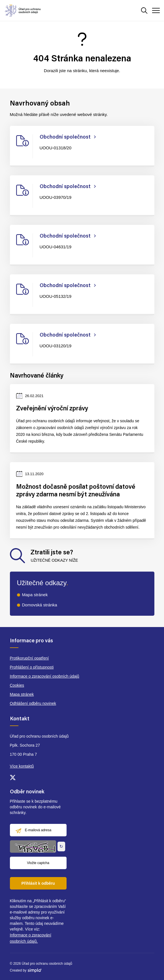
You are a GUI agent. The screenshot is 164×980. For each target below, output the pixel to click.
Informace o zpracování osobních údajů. (31, 938)
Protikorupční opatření (29, 658)
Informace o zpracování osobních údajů (45, 676)
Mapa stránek (35, 595)
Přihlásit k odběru (38, 883)
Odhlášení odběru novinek (33, 703)
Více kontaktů (22, 766)
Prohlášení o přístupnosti (32, 667)
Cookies (17, 685)
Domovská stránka (40, 605)
